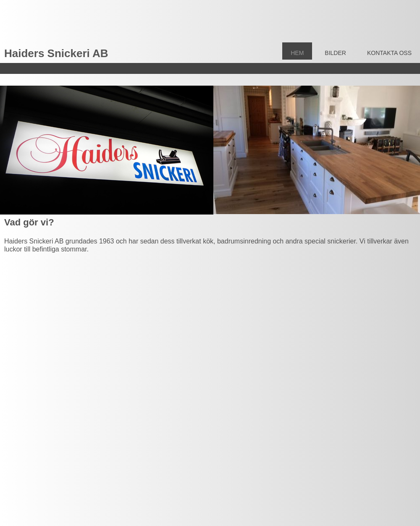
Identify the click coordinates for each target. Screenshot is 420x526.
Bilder (335, 53)
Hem (297, 53)
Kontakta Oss (389, 53)
